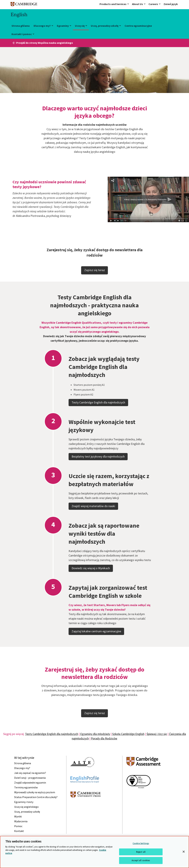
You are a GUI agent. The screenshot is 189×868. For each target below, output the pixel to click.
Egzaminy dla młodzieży (95, 734)
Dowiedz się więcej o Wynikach (91, 579)
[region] (94, 852)
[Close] (184, 852)
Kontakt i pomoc (22, 34)
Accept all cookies (141, 860)
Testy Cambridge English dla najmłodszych (98, 413)
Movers (78, 400)
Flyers (77, 405)
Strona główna (21, 26)
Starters (78, 395)
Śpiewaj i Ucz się (157, 734)
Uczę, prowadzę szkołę (105, 26)
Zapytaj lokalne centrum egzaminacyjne (96, 642)
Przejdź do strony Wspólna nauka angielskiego (45, 43)
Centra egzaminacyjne (138, 26)
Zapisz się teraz (95, 270)
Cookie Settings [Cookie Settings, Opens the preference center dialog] (141, 843)
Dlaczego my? (42, 26)
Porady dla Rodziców (104, 738)
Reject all (141, 852)
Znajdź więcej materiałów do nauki (93, 517)
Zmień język (171, 4)
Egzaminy (63, 26)
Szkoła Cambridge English (128, 734)
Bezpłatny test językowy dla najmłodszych (98, 467)
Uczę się (80, 26)
